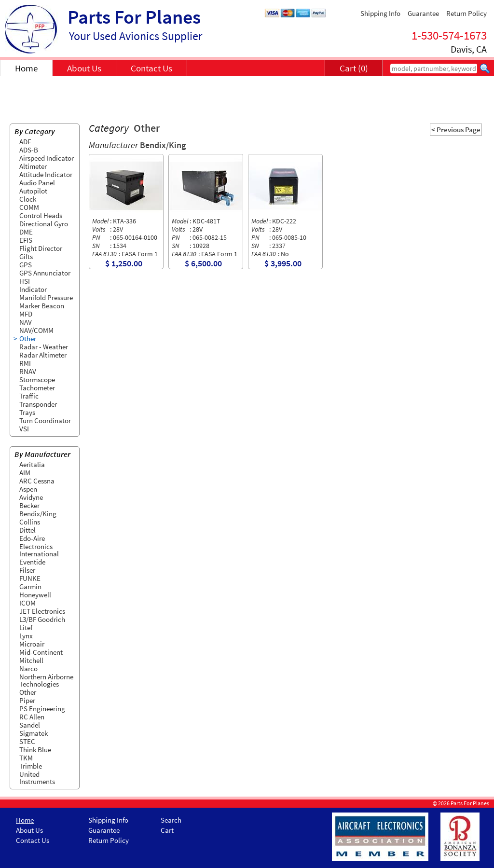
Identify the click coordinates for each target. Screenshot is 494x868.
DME (26, 232)
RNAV (28, 371)
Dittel (27, 530)
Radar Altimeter (43, 355)
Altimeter (33, 166)
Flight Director (41, 248)
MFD (26, 314)
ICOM (27, 603)
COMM (29, 207)
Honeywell (35, 595)
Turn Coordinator (45, 420)
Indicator (33, 289)
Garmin (30, 586)
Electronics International (39, 550)
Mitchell (31, 660)
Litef (26, 627)
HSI (25, 281)
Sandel (30, 725)
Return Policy (467, 13)
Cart (167, 830)
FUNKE (30, 578)
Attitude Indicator (46, 174)
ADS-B (29, 150)
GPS (26, 265)
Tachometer (37, 388)
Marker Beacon (42, 306)
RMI (25, 363)
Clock (28, 199)
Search (171, 820)
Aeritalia (32, 464)
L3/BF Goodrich (42, 619)
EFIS (26, 240)
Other (28, 338)
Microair (32, 644)
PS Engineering (42, 709)
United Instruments (37, 778)
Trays (27, 412)
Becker (29, 505)
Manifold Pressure (46, 297)
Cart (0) (354, 68)
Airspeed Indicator (47, 158)
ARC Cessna (37, 481)
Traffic (29, 396)
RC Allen (32, 717)
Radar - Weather (44, 347)
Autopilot (33, 191)
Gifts (26, 256)
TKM (26, 758)
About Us (84, 68)
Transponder (38, 404)
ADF (25, 142)
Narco (28, 668)
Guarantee (423, 13)
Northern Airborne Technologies (46, 680)
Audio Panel (37, 183)
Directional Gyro (44, 224)
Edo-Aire (32, 538)
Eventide (32, 562)
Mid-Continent (41, 652)
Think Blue (35, 750)
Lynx (26, 636)
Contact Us (151, 68)
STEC (27, 741)
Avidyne (31, 497)
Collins (30, 522)
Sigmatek (34, 733)
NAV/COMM (36, 330)
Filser (27, 570)
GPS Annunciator (45, 273)
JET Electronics (42, 611)
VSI (24, 429)
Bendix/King (38, 514)
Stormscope (37, 379)
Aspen (28, 489)
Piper (27, 700)
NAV (26, 322)
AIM (25, 473)
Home (26, 68)
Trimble (31, 766)
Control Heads (41, 215)
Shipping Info (380, 13)
